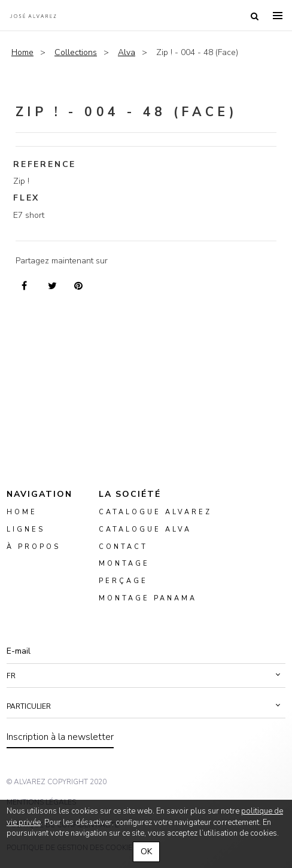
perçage (123, 581)
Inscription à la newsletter (60, 737)
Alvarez (33, 16)
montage (124, 564)
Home (22, 52)
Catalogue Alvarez (155, 512)
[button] (146, 676)
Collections (76, 52)
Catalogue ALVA (145, 529)
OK (146, 852)
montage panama (148, 598)
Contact (123, 546)
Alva (127, 52)
